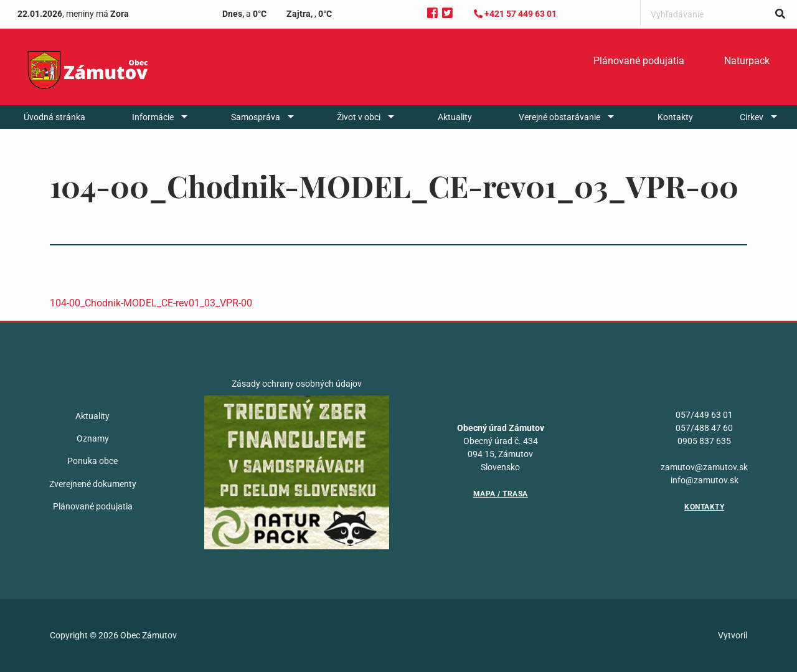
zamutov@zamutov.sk (704, 467)
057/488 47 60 (704, 428)
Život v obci (359, 117)
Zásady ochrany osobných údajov (297, 384)
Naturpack (747, 61)
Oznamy (93, 438)
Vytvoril (733, 635)
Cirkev (752, 117)
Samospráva (256, 117)
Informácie (153, 117)
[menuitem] (639, 61)
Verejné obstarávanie (559, 117)
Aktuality (455, 117)
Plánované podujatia (639, 61)
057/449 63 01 (704, 415)
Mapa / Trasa (501, 494)
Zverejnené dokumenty (93, 484)
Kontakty (675, 117)
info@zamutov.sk (705, 480)
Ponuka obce (92, 461)
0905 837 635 (704, 441)
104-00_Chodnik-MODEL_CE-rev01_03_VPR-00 (151, 303)
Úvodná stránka (54, 117)
